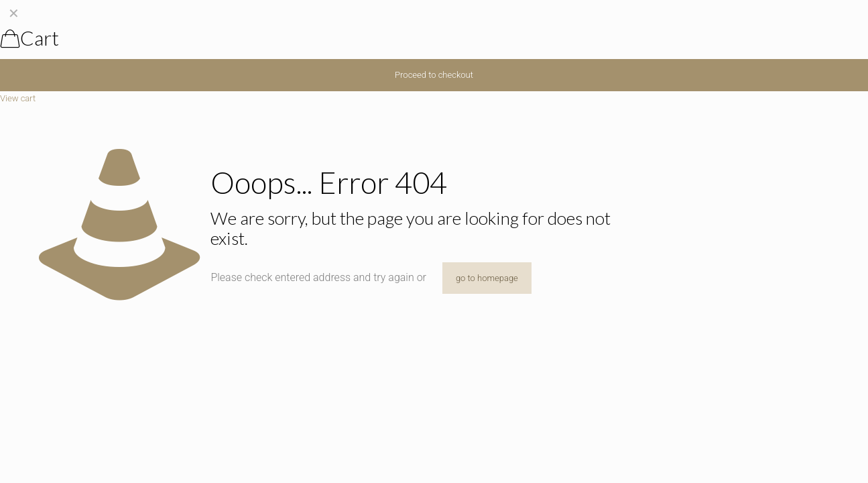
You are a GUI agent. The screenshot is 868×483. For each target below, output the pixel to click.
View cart (18, 98)
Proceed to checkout (434, 75)
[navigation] (434, 53)
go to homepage (487, 278)
